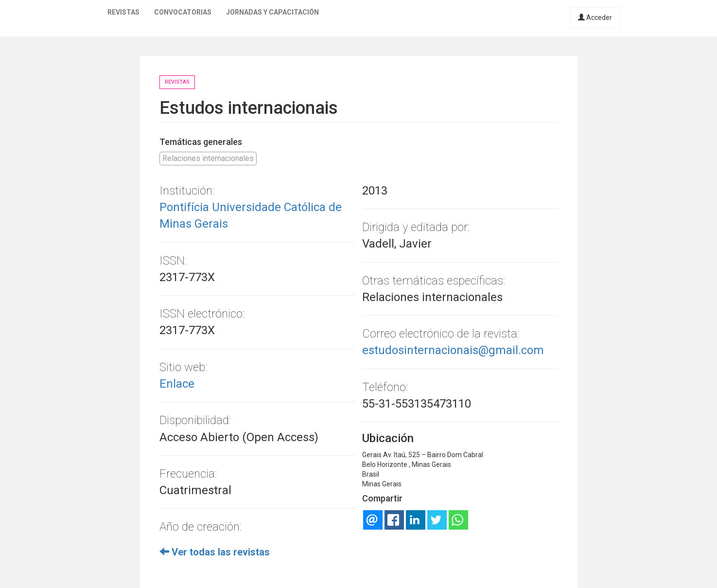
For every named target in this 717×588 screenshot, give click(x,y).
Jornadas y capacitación (272, 12)
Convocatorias (183, 12)
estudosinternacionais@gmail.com (453, 350)
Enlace (177, 384)
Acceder (595, 18)
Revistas (123, 12)
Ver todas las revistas (215, 552)
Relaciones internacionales (208, 158)
